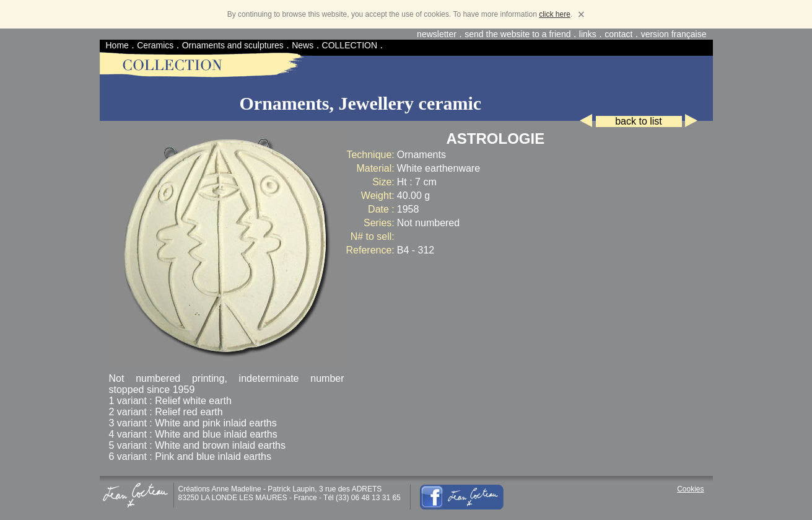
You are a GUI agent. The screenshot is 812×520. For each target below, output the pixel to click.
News (303, 45)
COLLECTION (350, 45)
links (588, 34)
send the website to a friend (517, 34)
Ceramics (155, 45)
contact (618, 34)
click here (555, 14)
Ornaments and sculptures (233, 45)
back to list (639, 121)
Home (117, 45)
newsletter (437, 34)
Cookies (690, 489)
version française (674, 34)
